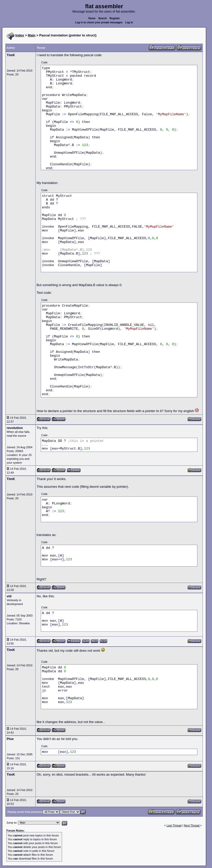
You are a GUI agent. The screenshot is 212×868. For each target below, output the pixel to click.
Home (92, 18)
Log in (129, 22)
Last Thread (174, 825)
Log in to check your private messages (99, 22)
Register (115, 18)
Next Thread (192, 825)
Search (102, 18)
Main (32, 35)
